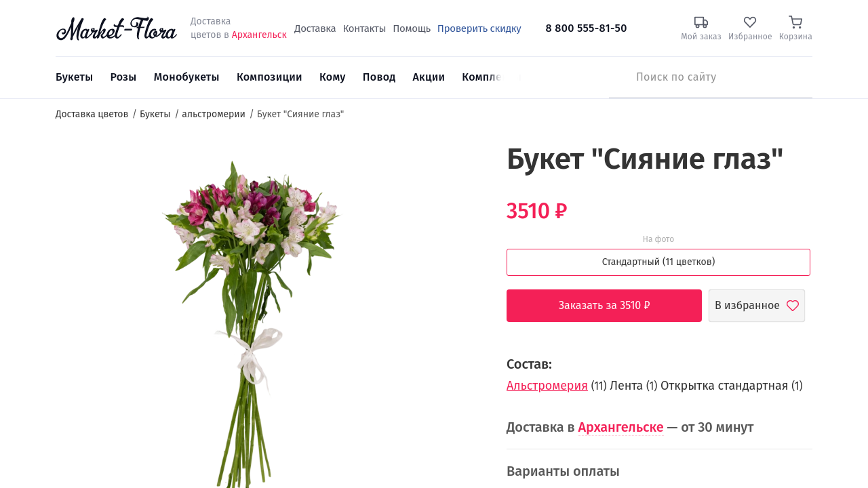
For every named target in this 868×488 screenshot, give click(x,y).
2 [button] (463, 244)
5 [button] (463, 285)
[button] (458, 166)
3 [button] (463, 258)
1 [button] (463, 230)
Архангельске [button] (621, 427)
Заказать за (615, 306)
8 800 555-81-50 (587, 28)
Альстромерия (547, 386)
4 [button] (463, 271)
